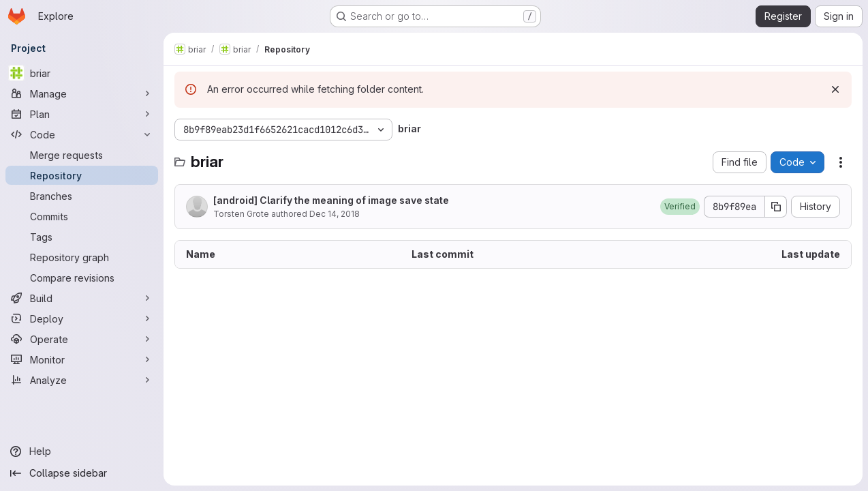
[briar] (82, 73)
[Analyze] (82, 380)
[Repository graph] (82, 257)
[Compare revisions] (82, 278)
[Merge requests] (82, 155)
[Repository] (82, 175)
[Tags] (82, 237)
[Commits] (82, 216)
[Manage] (82, 93)
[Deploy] (82, 318)
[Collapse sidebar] (82, 473)
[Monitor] (82, 359)
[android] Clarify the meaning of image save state (331, 200)
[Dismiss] (835, 89)
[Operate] (82, 339)
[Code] (82, 134)
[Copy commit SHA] (776, 207)
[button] (680, 207)
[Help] (82, 451)
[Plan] (82, 114)
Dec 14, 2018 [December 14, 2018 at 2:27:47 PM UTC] (335, 214)
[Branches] (82, 196)
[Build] (82, 298)
